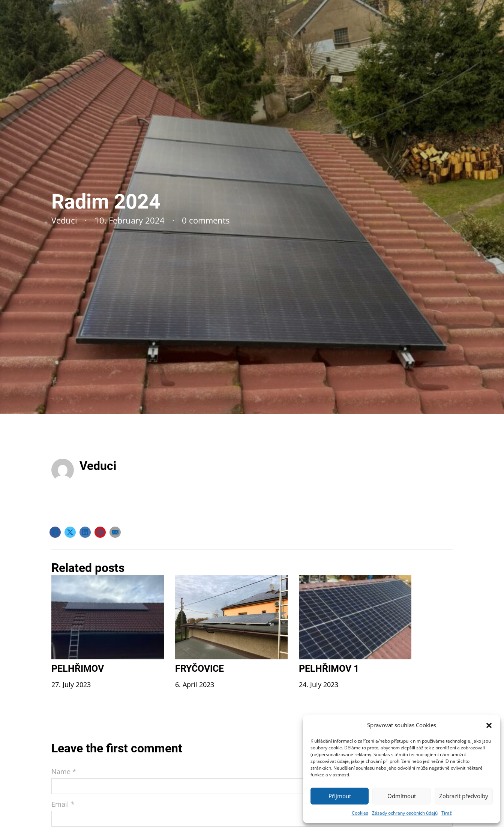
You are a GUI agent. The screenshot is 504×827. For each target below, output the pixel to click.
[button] (489, 725)
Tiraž (447, 813)
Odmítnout (402, 796)
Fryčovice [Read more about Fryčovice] (199, 669)
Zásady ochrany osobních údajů (405, 813)
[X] (70, 532)
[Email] (115, 532)
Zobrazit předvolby (464, 796)
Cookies (360, 813)
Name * (64, 771)
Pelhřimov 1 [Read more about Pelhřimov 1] (329, 669)
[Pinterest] (100, 532)
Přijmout (340, 796)
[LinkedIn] (85, 532)
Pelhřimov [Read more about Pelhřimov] (78, 669)
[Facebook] (55, 532)
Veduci (98, 466)
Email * (63, 804)
